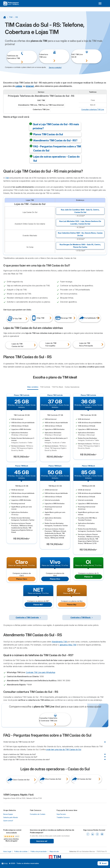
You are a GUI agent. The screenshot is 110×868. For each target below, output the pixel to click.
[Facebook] (88, 834)
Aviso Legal (7, 851)
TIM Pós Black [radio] (57, 387)
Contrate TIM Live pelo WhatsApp (40, 672)
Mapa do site (54, 851)
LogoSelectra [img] (5, 864)
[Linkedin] (93, 834)
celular (19, 86)
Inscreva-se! (42, 841)
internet (30, 86)
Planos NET (38, 605)
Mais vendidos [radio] (33, 387)
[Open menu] (100, 3)
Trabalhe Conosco (63, 817)
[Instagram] (97, 834)
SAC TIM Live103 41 (74, 56)
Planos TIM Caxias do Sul (48, 134)
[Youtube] (102, 834)
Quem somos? (8, 821)
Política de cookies (21, 851)
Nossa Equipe (8, 814)
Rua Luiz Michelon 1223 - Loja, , (80, 223)
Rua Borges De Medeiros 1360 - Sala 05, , (80, 246)
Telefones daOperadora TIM (9, 57)
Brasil (103, 863)
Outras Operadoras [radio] (72, 387)
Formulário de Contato (38, 814)
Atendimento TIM (59, 642)
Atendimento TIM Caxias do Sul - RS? (55, 140)
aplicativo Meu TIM (68, 645)
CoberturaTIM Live (42, 56)
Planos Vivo (55, 579)
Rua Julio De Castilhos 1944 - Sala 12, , (80, 211)
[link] (11, 835)
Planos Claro (22, 579)
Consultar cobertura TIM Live (93, 109)
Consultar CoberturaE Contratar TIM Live (42, 719)
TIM (7, 178)
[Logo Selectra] (11, 3)
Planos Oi (88, 577)
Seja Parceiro (61, 814)
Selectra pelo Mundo (11, 817)
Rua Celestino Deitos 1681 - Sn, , (80, 234)
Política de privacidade (39, 851)
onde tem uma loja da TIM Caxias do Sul (64, 750)
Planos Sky (72, 605)
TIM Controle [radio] (45, 387)
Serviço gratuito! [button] (55, 67)
